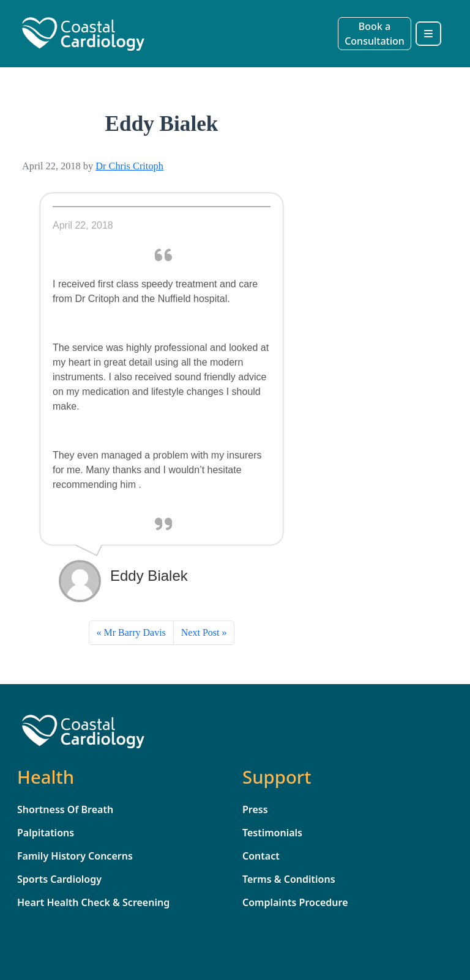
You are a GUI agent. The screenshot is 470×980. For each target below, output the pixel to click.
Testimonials (272, 833)
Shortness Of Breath (65, 809)
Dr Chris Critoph (129, 166)
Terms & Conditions (289, 879)
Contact (261, 856)
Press (255, 809)
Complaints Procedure (295, 902)
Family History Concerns (75, 856)
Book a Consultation (375, 34)
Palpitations (46, 833)
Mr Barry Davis (135, 632)
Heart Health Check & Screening (93, 902)
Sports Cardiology (59, 879)
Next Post (200, 632)
